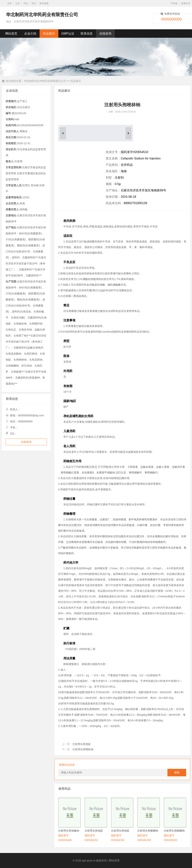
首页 (10, 3)
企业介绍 (30, 34)
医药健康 (44, 3)
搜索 (177, 773)
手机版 (174, 3)
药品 (26, 3)
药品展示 (49, 34)
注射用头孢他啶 (82, 744)
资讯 (34, 3)
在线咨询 (105, 34)
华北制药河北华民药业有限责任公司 (45, 81)
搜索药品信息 (67, 765)
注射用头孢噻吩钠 (83, 749)
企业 (18, 3)
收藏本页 (186, 3)
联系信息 (87, 34)
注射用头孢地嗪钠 (69, 831)
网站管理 (114, 860)
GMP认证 (68, 34)
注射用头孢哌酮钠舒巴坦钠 (148, 831)
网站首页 (11, 34)
